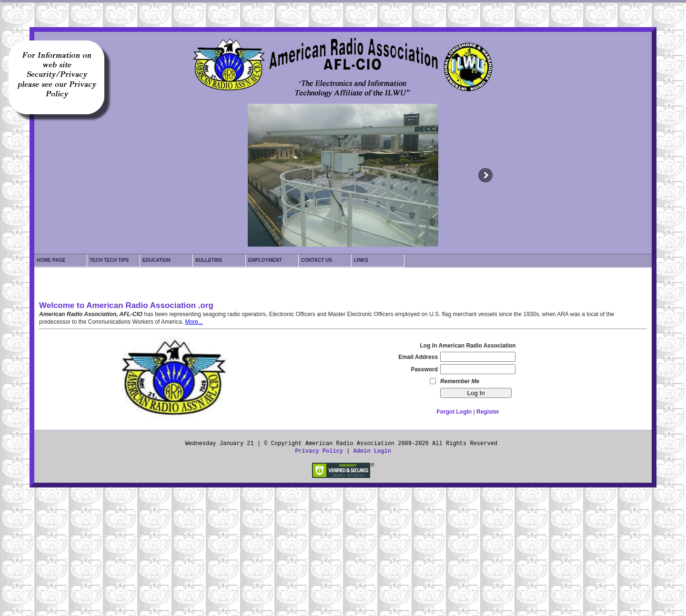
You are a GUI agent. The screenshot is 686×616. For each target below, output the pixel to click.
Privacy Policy (319, 451)
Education (156, 260)
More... (194, 322)
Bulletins (209, 260)
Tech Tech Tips (109, 260)
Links (361, 260)
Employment (265, 260)
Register (488, 412)
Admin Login (372, 451)
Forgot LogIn (454, 412)
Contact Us (317, 260)
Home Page (51, 260)
